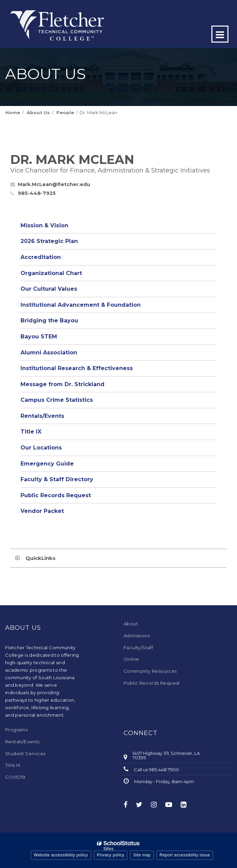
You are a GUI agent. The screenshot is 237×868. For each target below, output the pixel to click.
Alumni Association (49, 353)
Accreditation (41, 257)
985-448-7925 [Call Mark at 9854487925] (37, 193)
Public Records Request (56, 495)
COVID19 (15, 777)
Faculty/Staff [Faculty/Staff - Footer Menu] (138, 648)
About (131, 624)
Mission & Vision (44, 225)
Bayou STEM (39, 337)
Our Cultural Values (49, 289)
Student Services (25, 753)
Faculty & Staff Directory (57, 479)
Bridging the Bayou (49, 321)
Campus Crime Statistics (57, 400)
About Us (38, 112)
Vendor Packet (42, 511)
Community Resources (150, 671)
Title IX (31, 432)
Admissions (137, 636)
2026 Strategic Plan (49, 241)
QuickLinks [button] (41, 558)
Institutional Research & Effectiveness (77, 368)
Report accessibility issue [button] (185, 855)
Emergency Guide (47, 464)
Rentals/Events (42, 416)
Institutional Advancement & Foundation (81, 305)
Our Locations (41, 448)
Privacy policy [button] (111, 855)
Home (13, 112)
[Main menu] (220, 34)
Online (131, 659)
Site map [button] (142, 855)
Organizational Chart (64, 275)
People (65, 112)
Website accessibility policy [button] (61, 855)
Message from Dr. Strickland (62, 384)
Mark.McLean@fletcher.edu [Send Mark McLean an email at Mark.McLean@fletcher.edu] (54, 184)
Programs (16, 730)
